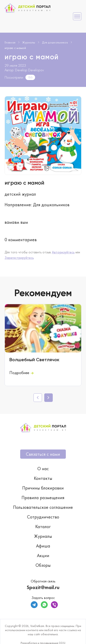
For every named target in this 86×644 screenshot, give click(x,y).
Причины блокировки (43, 488)
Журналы (29, 42)
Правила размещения (43, 498)
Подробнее (21, 373)
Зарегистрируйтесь (19, 258)
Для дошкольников (55, 42)
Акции (43, 555)
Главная (10, 42)
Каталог (43, 527)
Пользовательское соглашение (43, 507)
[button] (49, 398)
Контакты (43, 478)
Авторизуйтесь (63, 252)
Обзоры (43, 565)
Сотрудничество (43, 517)
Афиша (43, 546)
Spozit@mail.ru (43, 587)
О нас (43, 469)
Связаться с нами (43, 454)
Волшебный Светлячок (34, 360)
